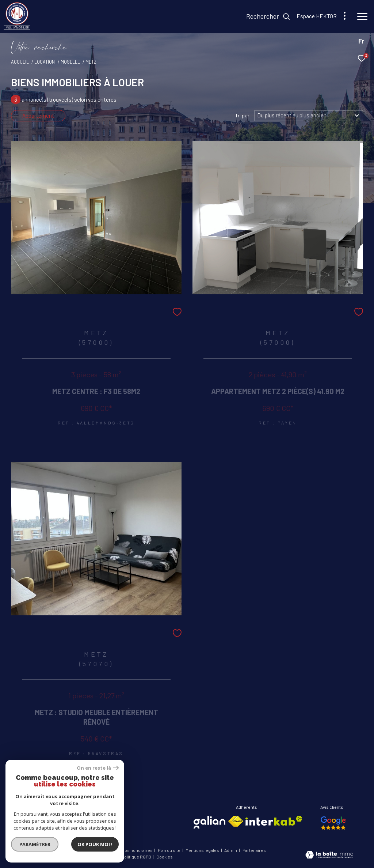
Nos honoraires (138, 850)
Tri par (242, 116)
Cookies (165, 857)
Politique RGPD (136, 857)
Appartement (38, 116)
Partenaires (255, 850)
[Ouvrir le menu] (362, 16)
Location (45, 62)
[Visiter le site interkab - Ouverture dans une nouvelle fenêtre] (274, 821)
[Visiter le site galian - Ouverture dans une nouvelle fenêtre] (209, 822)
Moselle (70, 62)
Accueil (20, 62)
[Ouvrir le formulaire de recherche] (268, 16)
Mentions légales (203, 850)
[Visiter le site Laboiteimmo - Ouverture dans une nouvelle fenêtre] (329, 856)
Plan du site (169, 850)
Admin (231, 850)
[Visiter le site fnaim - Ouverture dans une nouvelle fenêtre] (236, 821)
